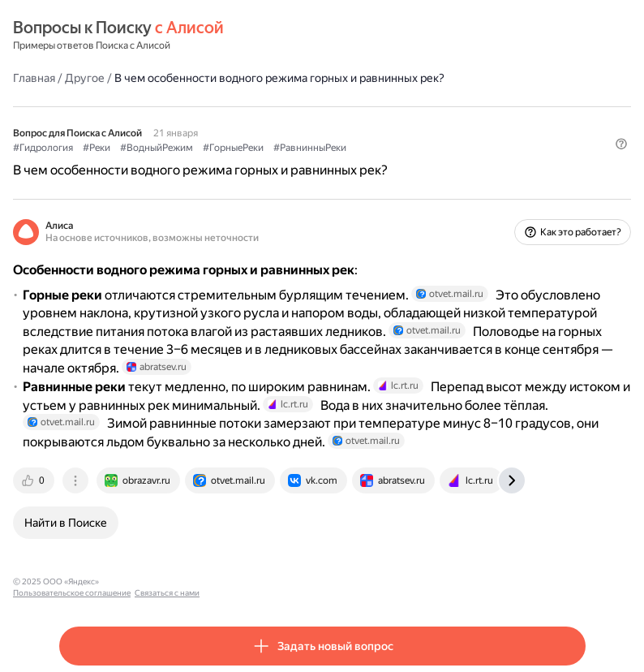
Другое (85, 78)
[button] (621, 144)
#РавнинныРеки (310, 148)
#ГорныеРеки (233, 148)
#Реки (97, 148)
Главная (34, 78)
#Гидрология (43, 148)
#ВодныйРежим (157, 148)
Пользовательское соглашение (165, 582)
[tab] (35, 480)
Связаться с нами (260, 582)
